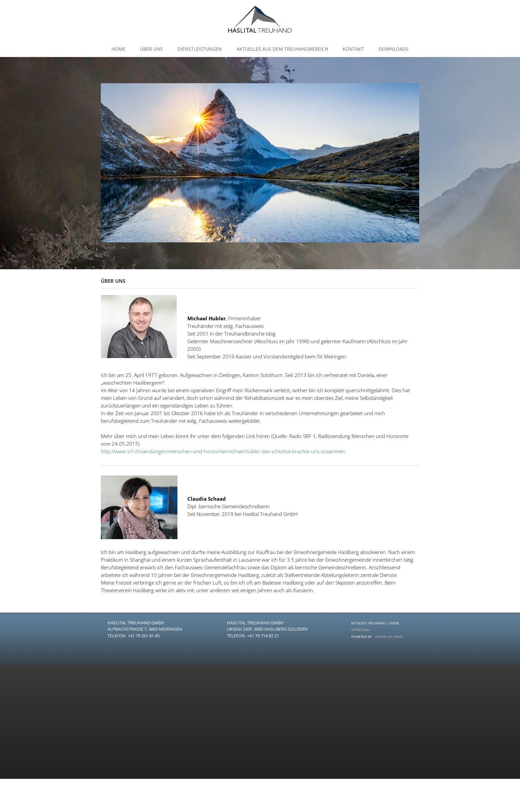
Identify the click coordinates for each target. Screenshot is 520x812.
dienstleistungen (200, 49)
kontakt (353, 49)
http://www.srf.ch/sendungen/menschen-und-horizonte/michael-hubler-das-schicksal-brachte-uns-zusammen (223, 451)
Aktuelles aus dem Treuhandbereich (282, 49)
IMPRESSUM (360, 630)
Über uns (151, 49)
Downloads (394, 49)
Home (118, 49)
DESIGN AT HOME (389, 637)
